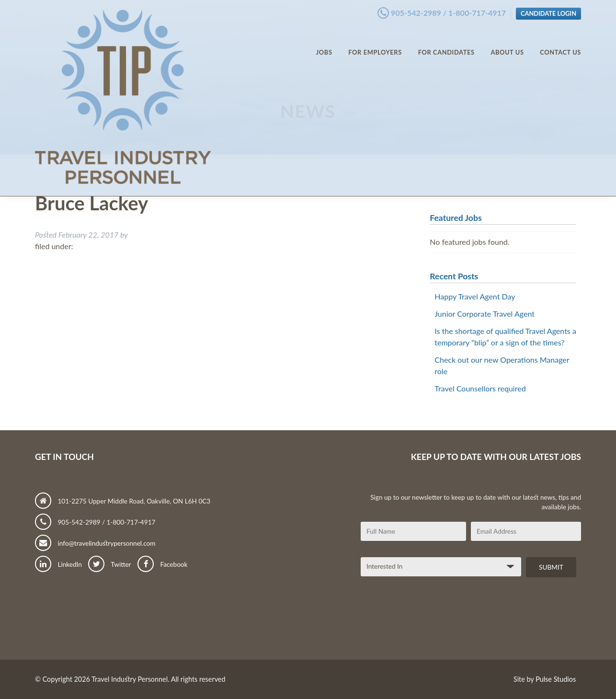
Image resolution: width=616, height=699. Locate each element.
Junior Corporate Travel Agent (485, 314)
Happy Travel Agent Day (475, 296)
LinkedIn (58, 564)
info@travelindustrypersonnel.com (95, 543)
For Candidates (446, 43)
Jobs (324, 43)
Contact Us (560, 43)
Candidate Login (548, 11)
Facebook (162, 564)
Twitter (109, 564)
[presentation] (433, 622)
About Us (507, 43)
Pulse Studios (556, 679)
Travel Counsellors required (480, 388)
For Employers (375, 43)
